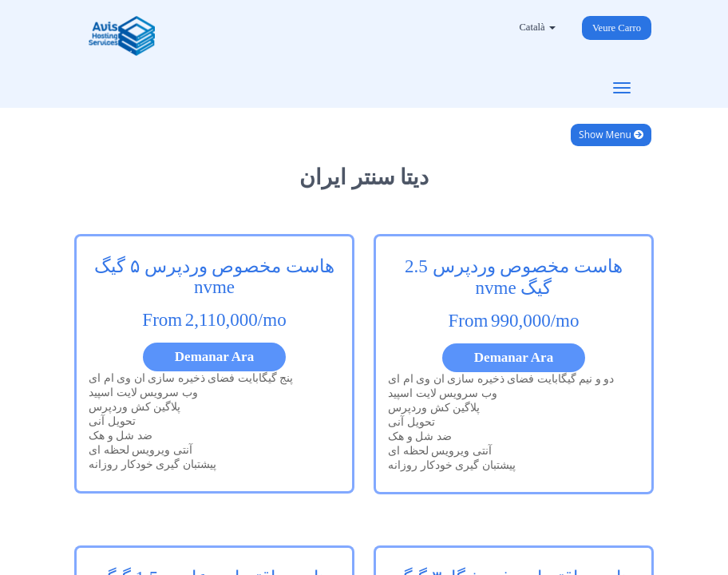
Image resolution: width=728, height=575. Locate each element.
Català (537, 27)
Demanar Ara (214, 357)
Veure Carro (617, 28)
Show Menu (611, 135)
